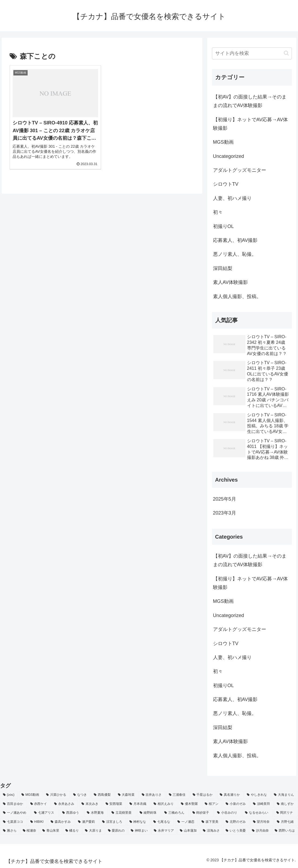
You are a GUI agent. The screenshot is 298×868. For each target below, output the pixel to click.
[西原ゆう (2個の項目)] (72, 813)
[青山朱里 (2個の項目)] (51, 831)
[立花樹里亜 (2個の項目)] (122, 813)
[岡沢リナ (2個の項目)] (286, 813)
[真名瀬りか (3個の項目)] (230, 795)
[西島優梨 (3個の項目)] (103, 795)
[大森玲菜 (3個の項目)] (127, 795)
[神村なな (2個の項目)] (139, 822)
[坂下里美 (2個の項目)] (211, 822)
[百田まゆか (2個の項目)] (14, 804)
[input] (252, 53)
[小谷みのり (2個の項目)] (228, 813)
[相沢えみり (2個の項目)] (164, 804)
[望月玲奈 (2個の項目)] (262, 822)
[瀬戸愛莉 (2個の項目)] (87, 822)
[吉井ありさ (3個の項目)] (152, 795)
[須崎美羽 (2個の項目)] (262, 804)
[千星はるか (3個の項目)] (203, 795)
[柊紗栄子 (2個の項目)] (202, 813)
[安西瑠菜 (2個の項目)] (115, 804)
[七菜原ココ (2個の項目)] (14, 822)
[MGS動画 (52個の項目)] (31, 795)
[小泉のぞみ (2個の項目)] (236, 804)
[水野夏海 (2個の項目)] (96, 813)
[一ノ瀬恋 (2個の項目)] (187, 822)
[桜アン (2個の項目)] (212, 804)
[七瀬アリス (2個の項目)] (45, 813)
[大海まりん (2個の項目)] (284, 795)
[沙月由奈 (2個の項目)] (260, 831)
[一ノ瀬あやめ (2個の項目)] (16, 813)
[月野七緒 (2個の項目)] (286, 822)
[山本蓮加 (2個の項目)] (188, 831)
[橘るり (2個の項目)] (72, 831)
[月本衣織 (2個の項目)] (139, 804)
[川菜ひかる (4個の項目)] (57, 795)
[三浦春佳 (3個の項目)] (178, 795)
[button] (286, 53)
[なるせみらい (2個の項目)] (258, 813)
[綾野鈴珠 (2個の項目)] (149, 813)
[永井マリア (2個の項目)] (164, 831)
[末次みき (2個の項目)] (91, 804)
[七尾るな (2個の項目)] (162, 822)
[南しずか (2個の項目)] (286, 804)
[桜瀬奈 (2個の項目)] (30, 831)
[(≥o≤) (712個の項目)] (9, 795)
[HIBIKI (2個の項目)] (38, 822)
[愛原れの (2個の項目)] (117, 831)
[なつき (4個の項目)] (81, 795)
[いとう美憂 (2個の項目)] (236, 831)
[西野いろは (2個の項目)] (285, 831)
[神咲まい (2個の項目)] (139, 831)
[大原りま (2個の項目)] (94, 831)
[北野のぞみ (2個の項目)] (236, 822)
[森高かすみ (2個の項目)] (61, 822)
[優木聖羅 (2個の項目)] (190, 804)
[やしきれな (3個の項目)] (257, 795)
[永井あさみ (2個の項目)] (65, 804)
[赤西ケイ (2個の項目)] (39, 804)
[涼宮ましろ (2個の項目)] (113, 822)
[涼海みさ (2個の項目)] (211, 831)
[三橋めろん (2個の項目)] (175, 813)
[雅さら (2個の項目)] (10, 831)
